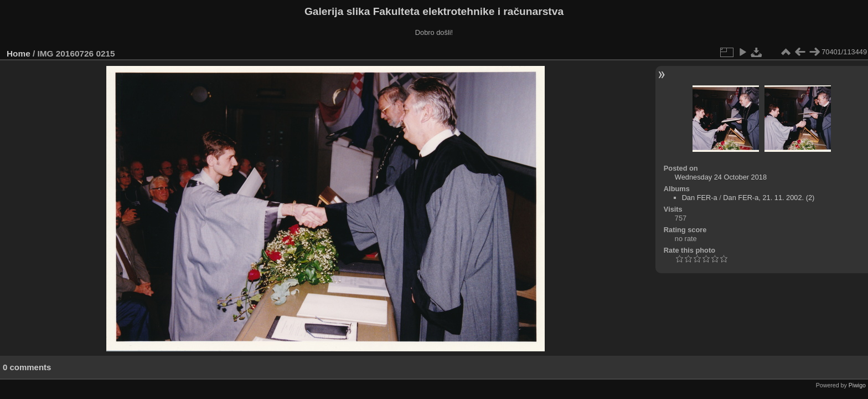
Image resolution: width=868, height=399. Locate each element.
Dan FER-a (700, 198)
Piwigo (857, 385)
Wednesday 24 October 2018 (721, 177)
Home (19, 53)
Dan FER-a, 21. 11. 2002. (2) (769, 198)
